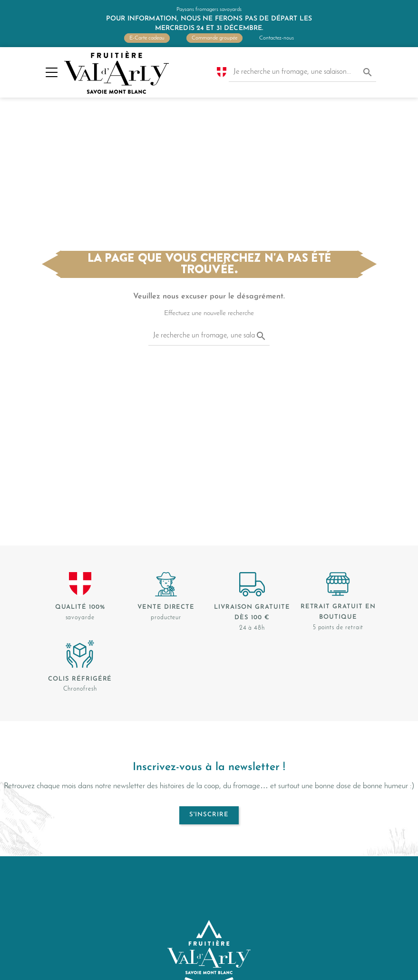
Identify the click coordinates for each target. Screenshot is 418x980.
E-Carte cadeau (147, 38)
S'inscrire (209, 815)
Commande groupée (214, 38)
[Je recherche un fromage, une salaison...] (303, 72)
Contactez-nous (277, 38)
